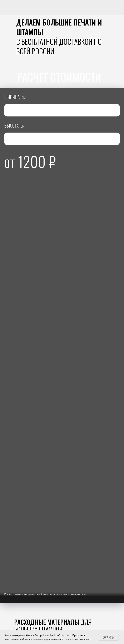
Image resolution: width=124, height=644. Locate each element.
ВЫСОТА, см (14, 126)
